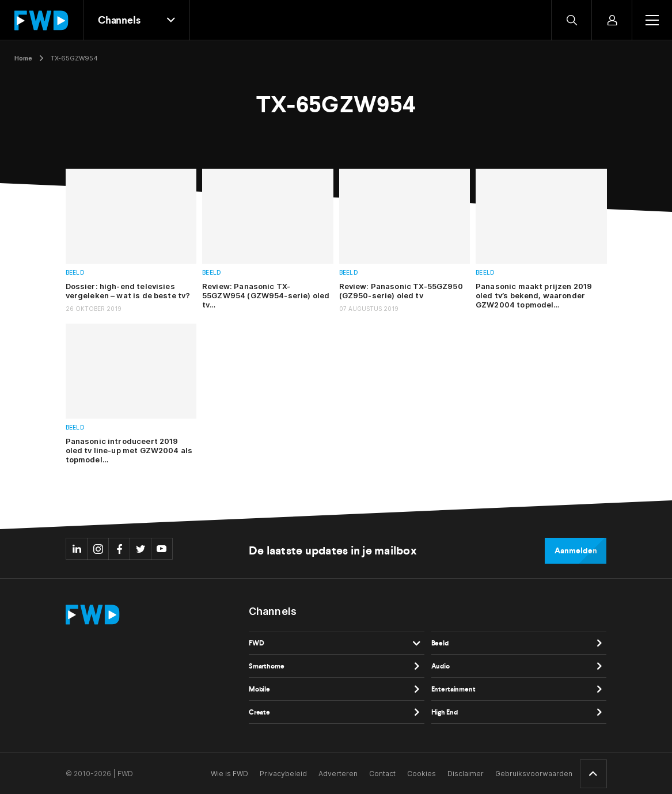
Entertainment (453, 689)
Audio (441, 666)
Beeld (75, 273)
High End (445, 712)
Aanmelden (576, 551)
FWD (257, 643)
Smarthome (267, 666)
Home (23, 58)
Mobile (259, 689)
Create (259, 712)
